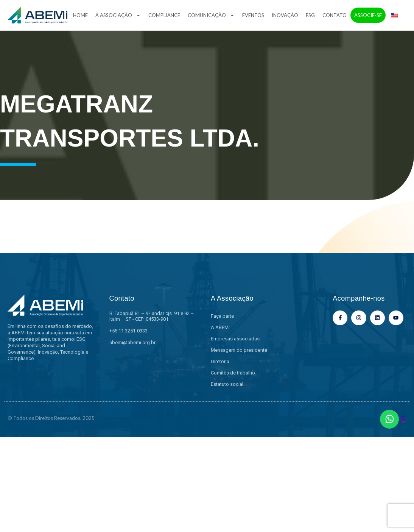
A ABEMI (220, 327)
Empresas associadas (235, 339)
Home (80, 15)
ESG (310, 15)
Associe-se (368, 15)
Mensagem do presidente (239, 350)
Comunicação (211, 15)
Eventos (253, 15)
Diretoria (220, 361)
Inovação (285, 15)
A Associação (118, 15)
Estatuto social (227, 384)
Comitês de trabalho (233, 373)
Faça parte (222, 316)
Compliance (164, 15)
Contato (335, 15)
